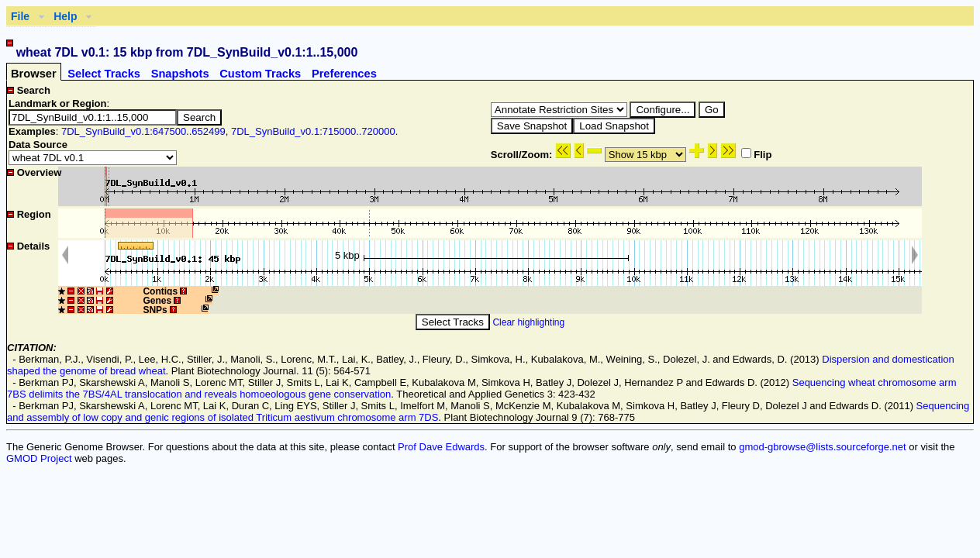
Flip (756, 155)
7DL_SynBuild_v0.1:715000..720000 (313, 131)
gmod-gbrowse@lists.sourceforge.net (823, 447)
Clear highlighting (528, 322)
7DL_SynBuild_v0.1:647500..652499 (143, 131)
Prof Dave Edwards (441, 447)
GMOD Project (39, 458)
